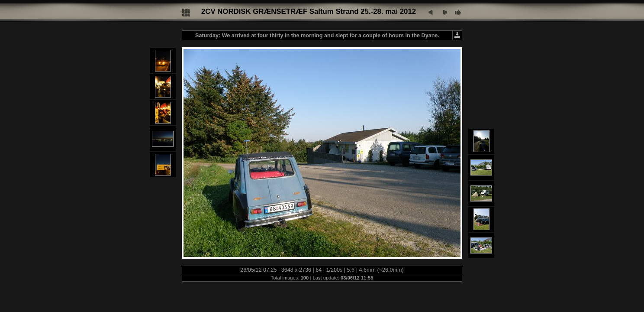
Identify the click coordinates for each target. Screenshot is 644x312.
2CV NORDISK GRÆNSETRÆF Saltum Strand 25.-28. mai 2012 (309, 11)
